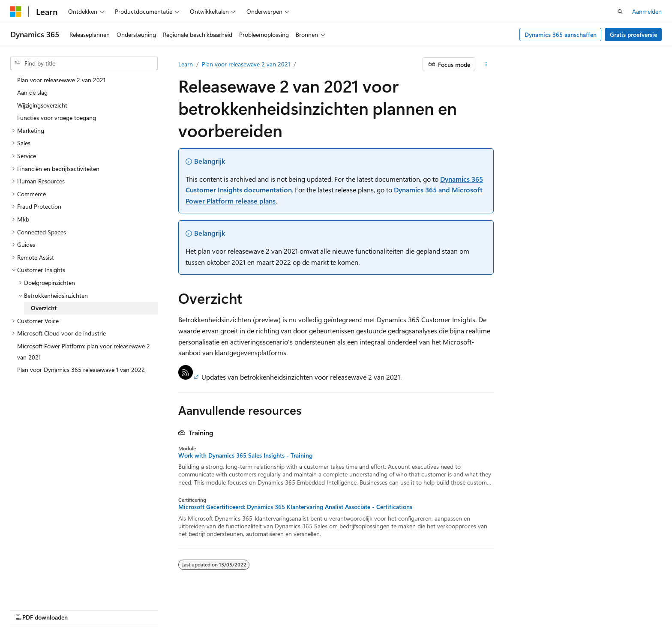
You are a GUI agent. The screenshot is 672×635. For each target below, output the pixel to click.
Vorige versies (369, 608)
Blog (403, 608)
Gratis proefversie (633, 34)
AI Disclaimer (323, 608)
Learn (186, 64)
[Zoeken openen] (620, 12)
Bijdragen (437, 608)
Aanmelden (647, 11)
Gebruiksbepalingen (521, 608)
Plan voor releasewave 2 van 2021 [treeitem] (61, 80)
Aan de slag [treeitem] (32, 92)
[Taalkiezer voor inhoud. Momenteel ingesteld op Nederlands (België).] (45, 608)
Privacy (469, 608)
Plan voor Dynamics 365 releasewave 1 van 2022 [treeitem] (81, 370)
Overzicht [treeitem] (44, 308)
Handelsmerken (577, 608)
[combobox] (84, 63)
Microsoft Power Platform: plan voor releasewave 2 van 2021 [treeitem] (84, 352)
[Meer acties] (486, 64)
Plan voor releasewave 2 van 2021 (246, 64)
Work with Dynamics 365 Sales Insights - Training (245, 455)
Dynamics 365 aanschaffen (561, 34)
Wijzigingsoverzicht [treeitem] (42, 105)
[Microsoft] (16, 12)
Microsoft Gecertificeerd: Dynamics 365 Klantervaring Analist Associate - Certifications (295, 507)
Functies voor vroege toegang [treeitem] (57, 118)
